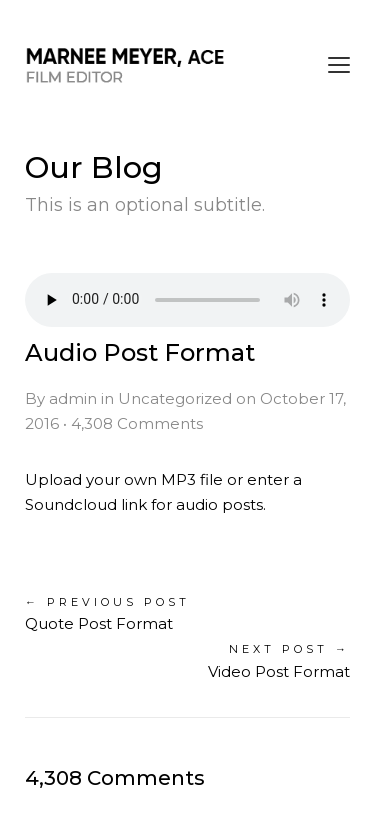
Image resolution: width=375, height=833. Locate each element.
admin (73, 398)
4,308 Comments (137, 423)
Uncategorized (175, 398)
